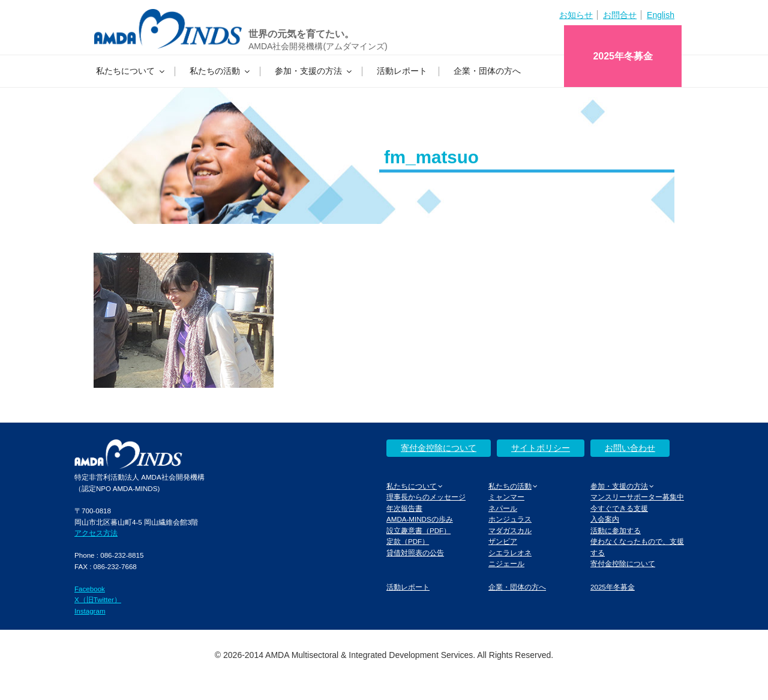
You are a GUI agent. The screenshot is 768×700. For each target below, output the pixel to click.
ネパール (503, 508)
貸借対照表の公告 (415, 553)
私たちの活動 (220, 71)
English (661, 15)
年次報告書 (404, 508)
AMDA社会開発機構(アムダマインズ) (318, 46)
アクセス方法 (96, 533)
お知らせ (576, 15)
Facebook (90, 589)
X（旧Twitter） (98, 599)
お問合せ (620, 15)
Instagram (90, 611)
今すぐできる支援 (619, 508)
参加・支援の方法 (314, 71)
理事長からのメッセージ (426, 497)
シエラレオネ (510, 553)
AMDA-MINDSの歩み (420, 519)
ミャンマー (506, 497)
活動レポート (402, 71)
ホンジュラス (510, 519)
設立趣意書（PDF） (418, 530)
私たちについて (131, 71)
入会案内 (605, 519)
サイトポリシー (541, 448)
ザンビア (503, 541)
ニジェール (506, 563)
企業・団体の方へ (487, 71)
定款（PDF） (408, 541)
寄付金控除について (439, 448)
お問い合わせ (630, 448)
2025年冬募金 (623, 56)
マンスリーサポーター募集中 (637, 497)
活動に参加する (616, 530)
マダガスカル (510, 530)
